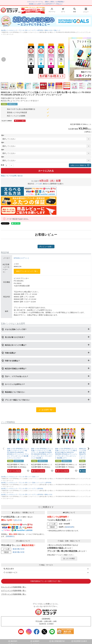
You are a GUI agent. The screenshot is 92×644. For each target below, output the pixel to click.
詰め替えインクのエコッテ (9, 30)
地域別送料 (69, 527)
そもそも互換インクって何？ (16, 329)
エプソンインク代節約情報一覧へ (14, 591)
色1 (3, 135)
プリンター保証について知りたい (17, 400)
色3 (3, 150)
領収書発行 (10, 536)
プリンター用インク (25, 30)
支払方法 (18, 520)
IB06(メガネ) (48, 30)
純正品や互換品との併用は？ (16, 369)
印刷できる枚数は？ (12, 361)
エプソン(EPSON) (38, 30)
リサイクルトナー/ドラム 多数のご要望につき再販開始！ (46, 2)
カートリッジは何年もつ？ (15, 384)
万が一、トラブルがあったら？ (17, 376)
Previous (4, 59)
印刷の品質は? (10, 353)
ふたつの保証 (69, 559)
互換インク (57, 30)
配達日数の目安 (19, 549)
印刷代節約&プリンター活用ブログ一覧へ (46, 581)
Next (88, 59)
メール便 (39, 184)
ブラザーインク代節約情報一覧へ (14, 594)
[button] (4, 449)
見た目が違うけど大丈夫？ (15, 337)
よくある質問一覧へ (46, 410)
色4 (3, 157)
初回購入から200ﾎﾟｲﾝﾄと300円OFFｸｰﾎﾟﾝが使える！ (46, 4)
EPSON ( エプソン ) (21, 258)
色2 (3, 143)
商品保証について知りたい (15, 392)
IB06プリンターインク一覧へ (27, 271)
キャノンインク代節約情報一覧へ (14, 587)
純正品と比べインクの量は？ (16, 345)
